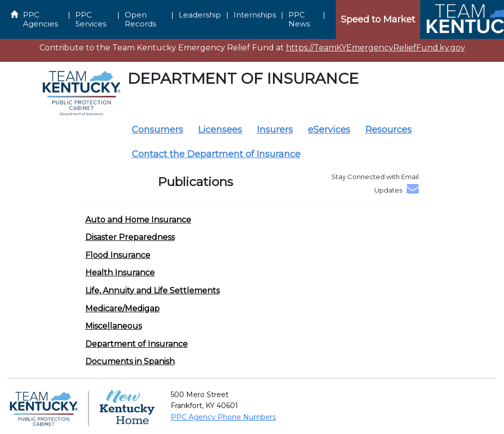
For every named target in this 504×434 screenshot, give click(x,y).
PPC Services (91, 19)
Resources (388, 130)
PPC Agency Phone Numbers (223, 417)
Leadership (200, 15)
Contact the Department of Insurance (216, 154)
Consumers (157, 130)
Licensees (220, 130)
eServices (329, 130)
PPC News (299, 19)
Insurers (275, 130)
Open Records (140, 19)
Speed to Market (378, 19)
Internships (255, 15)
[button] (138, 220)
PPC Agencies (40, 19)
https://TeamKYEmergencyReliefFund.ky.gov (376, 48)
